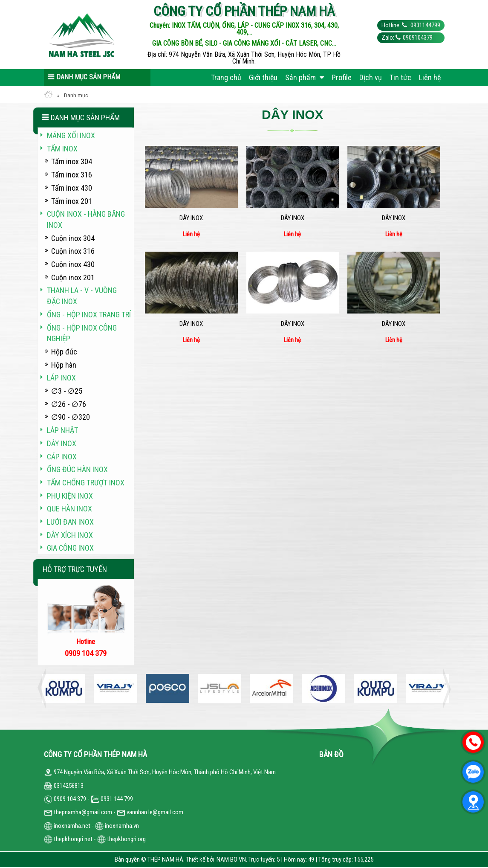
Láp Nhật (62, 430)
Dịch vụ (371, 77)
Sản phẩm (305, 77)
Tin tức (400, 77)
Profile (342, 77)
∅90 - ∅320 (71, 417)
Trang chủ (226, 77)
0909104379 (418, 38)
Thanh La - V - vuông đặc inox (82, 296)
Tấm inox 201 (72, 201)
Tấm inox (62, 149)
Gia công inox (70, 548)
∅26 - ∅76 (69, 404)
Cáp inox (62, 457)
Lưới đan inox (70, 522)
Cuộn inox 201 (73, 277)
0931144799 (425, 25)
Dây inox (191, 218)
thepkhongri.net (68, 839)
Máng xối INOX (71, 135)
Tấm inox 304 (72, 161)
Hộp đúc (64, 352)
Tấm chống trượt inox (86, 483)
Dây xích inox (70, 535)
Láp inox (61, 378)
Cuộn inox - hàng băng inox (86, 219)
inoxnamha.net (72, 826)
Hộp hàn (64, 365)
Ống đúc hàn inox (77, 469)
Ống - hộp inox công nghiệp (82, 333)
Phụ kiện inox (70, 496)
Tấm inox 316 (72, 175)
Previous (44, 688)
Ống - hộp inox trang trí (89, 315)
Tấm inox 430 (72, 188)
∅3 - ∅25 (67, 391)
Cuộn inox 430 (73, 264)
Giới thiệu (263, 77)
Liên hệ (430, 77)
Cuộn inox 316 (73, 251)
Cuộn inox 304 (73, 238)
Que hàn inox (69, 509)
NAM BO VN (231, 859)
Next (445, 688)
